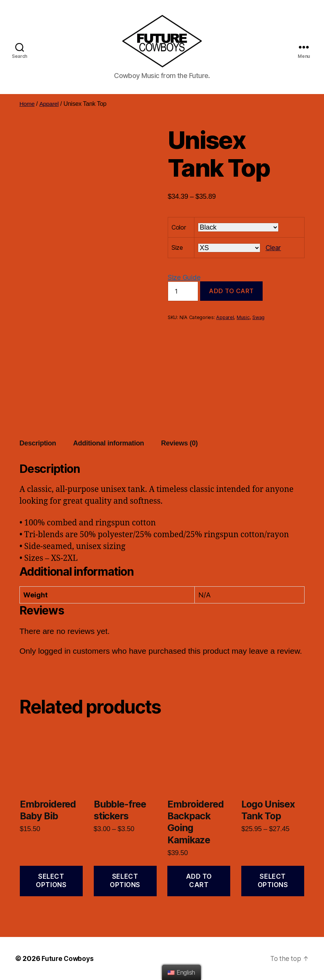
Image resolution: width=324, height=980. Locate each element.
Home (27, 104)
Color (179, 227)
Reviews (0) (180, 443)
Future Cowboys (68, 958)
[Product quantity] (183, 291)
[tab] (38, 443)
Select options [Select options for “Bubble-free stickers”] (125, 880)
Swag (258, 317)
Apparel (50, 104)
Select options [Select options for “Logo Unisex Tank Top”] (273, 880)
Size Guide (184, 277)
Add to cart (231, 291)
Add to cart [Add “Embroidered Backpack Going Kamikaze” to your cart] (199, 880)
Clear (274, 248)
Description (38, 443)
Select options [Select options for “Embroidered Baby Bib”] (51, 880)
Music (243, 317)
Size (177, 247)
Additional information (109, 443)
